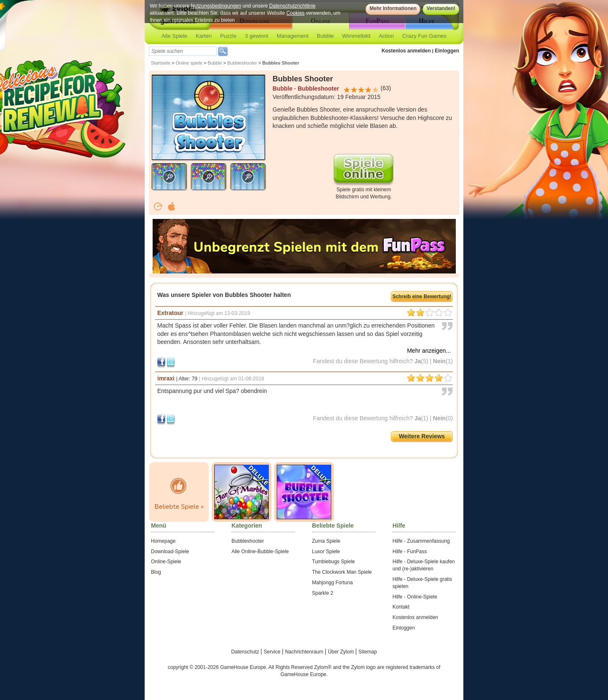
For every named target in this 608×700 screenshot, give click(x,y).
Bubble (325, 36)
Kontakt (401, 607)
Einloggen (447, 51)
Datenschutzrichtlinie (292, 6)
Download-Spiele (170, 552)
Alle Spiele (174, 36)
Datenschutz (246, 652)
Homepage (163, 541)
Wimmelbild (356, 36)
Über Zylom (342, 652)
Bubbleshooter (242, 63)
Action (386, 36)
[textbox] (183, 51)
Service (273, 652)
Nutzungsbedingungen (216, 6)
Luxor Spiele (326, 552)
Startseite (161, 63)
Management (293, 36)
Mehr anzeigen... (429, 351)
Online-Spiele (166, 562)
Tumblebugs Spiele (333, 562)
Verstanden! (441, 8)
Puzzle (228, 36)
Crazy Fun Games (424, 36)
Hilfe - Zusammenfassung (421, 541)
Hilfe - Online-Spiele (415, 597)
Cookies (295, 13)
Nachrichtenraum (305, 652)
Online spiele (189, 63)
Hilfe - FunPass (410, 552)
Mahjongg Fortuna (332, 583)
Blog (156, 572)
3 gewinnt (257, 36)
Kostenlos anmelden (406, 51)
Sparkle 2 (323, 593)
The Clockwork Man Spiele (342, 572)
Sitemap (368, 652)
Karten (204, 36)
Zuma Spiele (326, 541)
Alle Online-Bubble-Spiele (260, 552)
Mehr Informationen (393, 8)
